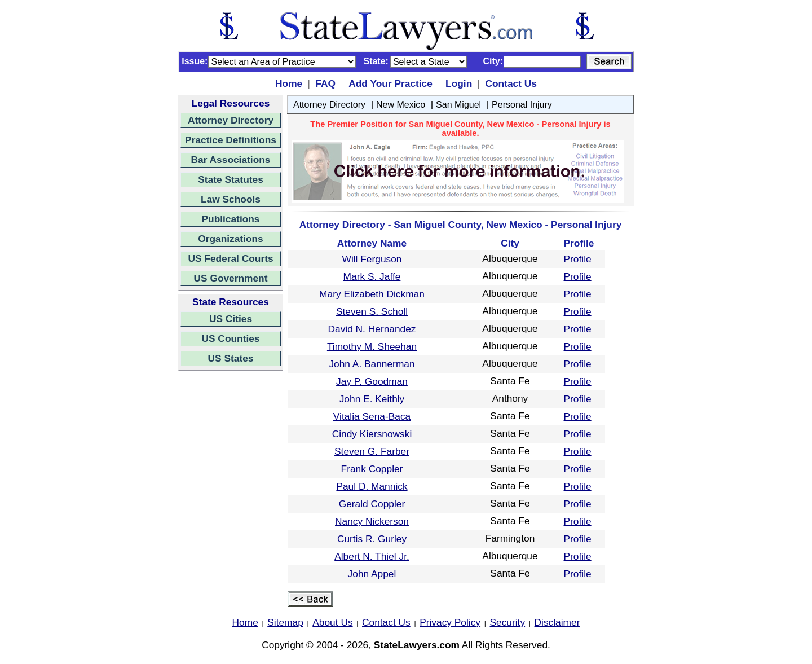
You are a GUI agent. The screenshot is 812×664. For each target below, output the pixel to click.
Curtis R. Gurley (372, 539)
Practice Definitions (231, 140)
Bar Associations (231, 160)
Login (459, 83)
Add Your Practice (390, 83)
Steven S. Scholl (372, 311)
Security (508, 622)
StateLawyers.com (417, 645)
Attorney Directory (231, 120)
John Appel (372, 574)
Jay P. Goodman (372, 381)
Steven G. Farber (372, 451)
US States (231, 358)
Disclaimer (557, 622)
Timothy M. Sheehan (372, 346)
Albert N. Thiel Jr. (372, 556)
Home (289, 83)
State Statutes (231, 179)
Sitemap (285, 622)
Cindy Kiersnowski (372, 434)
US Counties (230, 338)
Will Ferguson (372, 259)
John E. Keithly (372, 399)
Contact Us (511, 83)
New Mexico (401, 105)
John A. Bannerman (372, 364)
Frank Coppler (372, 469)
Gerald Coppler (372, 504)
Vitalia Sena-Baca (372, 416)
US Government (231, 278)
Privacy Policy (450, 622)
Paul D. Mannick (372, 486)
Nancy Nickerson (372, 521)
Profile (578, 259)
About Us (332, 622)
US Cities (231, 319)
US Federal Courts (230, 258)
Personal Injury (522, 105)
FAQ (325, 83)
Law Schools (231, 199)
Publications (230, 219)
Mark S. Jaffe (372, 276)
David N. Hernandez (372, 329)
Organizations (231, 239)
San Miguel (458, 105)
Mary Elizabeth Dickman (372, 294)
